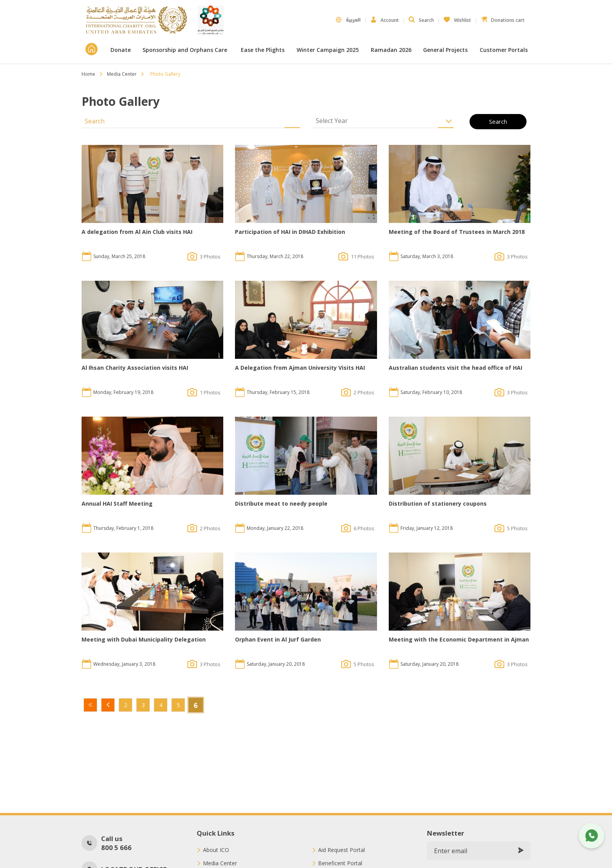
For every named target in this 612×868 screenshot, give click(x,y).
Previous (108, 705)
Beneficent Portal (340, 863)
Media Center (122, 74)
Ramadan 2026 (391, 50)
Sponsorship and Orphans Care (186, 50)
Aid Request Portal (342, 850)
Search (421, 20)
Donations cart (503, 18)
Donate (121, 50)
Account (385, 20)
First (90, 705)
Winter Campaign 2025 (328, 50)
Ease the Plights (263, 50)
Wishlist (457, 18)
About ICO (216, 850)
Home (88, 74)
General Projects (445, 50)
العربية (348, 20)
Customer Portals (504, 50)
